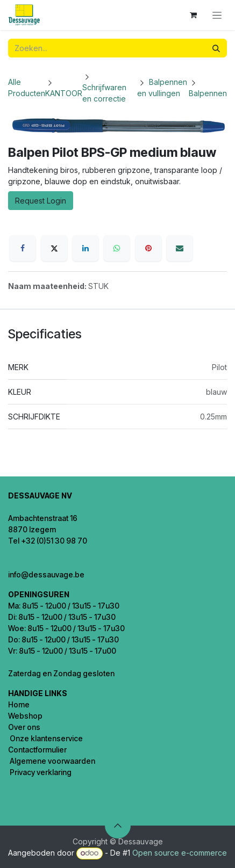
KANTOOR (64, 93)
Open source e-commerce (180, 853)
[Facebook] (23, 248)
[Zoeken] (216, 48)
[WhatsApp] (117, 248)
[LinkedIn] (86, 248)
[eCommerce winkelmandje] (193, 15)
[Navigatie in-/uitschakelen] (217, 15)
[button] (118, 826)
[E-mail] (180, 248)
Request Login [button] (41, 201)
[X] (54, 248)
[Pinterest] (148, 248)
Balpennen (208, 93)
